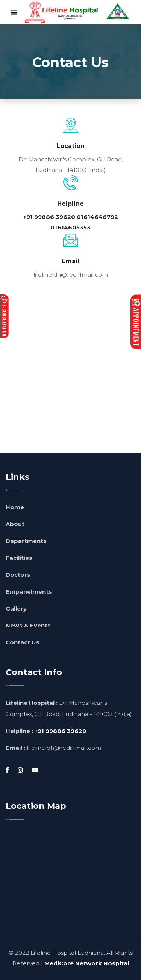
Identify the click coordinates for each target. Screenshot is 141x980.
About (15, 524)
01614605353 (70, 227)
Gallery (16, 608)
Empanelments (29, 592)
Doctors (18, 575)
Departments (26, 541)
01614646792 (97, 217)
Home (15, 507)
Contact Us (23, 642)
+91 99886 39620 (49, 217)
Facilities (19, 558)
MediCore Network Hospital (87, 963)
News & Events (28, 625)
